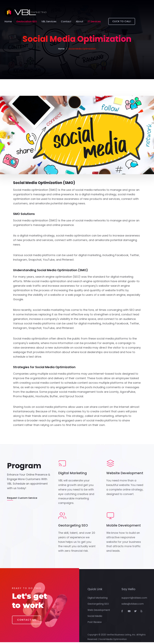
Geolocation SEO (27, 22)
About (80, 22)
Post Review (95, 624)
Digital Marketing (98, 600)
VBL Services (49, 22)
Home (8, 22)
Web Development (99, 612)
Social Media (95, 618)
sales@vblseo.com (133, 606)
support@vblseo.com (134, 600)
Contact (66, 22)
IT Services (94, 22)
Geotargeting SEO (98, 606)
